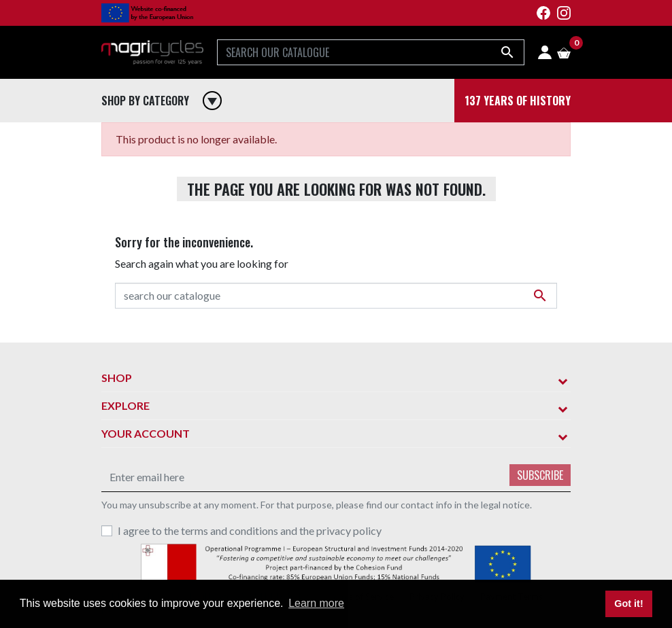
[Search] (371, 52)
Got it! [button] (628, 604)
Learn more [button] (316, 603)
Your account (146, 433)
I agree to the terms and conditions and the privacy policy (250, 530)
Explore (125, 405)
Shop (117, 378)
